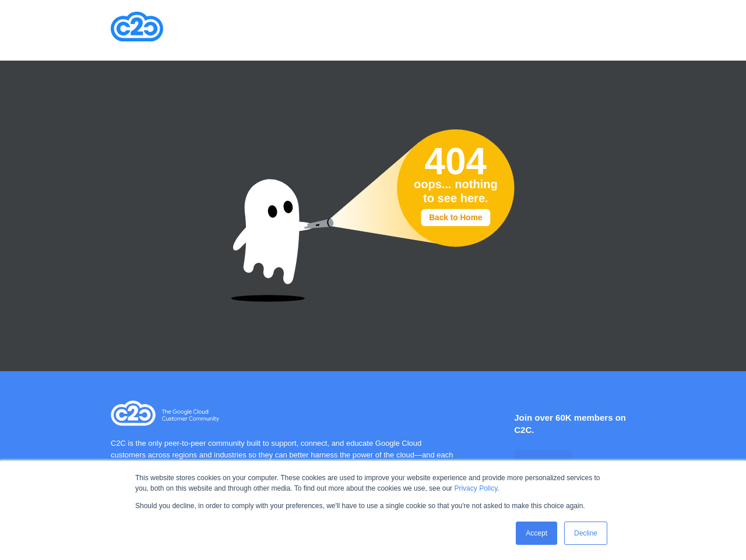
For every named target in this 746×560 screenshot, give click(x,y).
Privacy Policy (476, 488)
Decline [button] (586, 533)
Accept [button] (536, 533)
